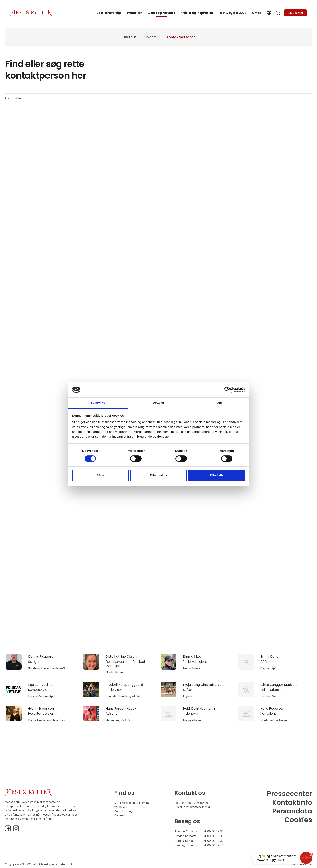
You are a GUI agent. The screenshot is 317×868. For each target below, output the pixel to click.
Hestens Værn (270, 696)
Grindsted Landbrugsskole (123, 696)
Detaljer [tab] (158, 403)
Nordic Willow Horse (274, 720)
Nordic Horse (114, 672)
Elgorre (188, 696)
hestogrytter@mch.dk (198, 807)
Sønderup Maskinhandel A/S (46, 668)
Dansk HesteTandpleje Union (47, 720)
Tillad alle (217, 475)
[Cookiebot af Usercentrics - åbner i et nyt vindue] (227, 390)
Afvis (100, 475)
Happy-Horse (192, 720)
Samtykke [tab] (98, 403)
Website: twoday (302, 864)
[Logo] (31, 13)
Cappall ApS (268, 668)
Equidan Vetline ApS (41, 696)
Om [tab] (219, 403)
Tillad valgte (158, 475)
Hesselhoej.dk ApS (118, 720)
